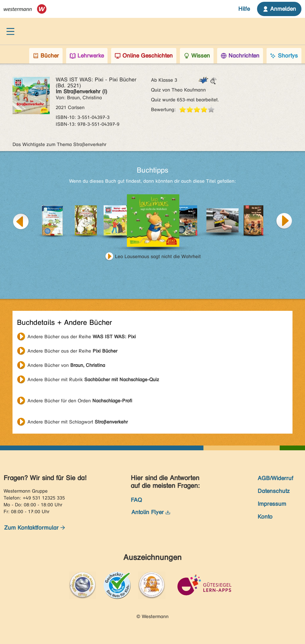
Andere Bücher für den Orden (80, 401)
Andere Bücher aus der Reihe (82, 337)
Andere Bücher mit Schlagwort (78, 422)
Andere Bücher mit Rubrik (93, 380)
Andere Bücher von (66, 365)
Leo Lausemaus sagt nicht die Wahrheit (158, 256)
